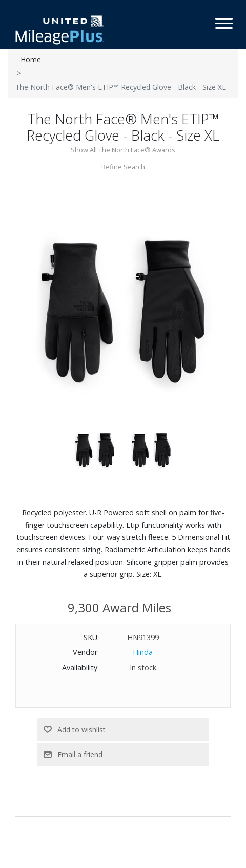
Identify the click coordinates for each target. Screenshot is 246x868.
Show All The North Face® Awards (123, 150)
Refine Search (123, 167)
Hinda (143, 652)
